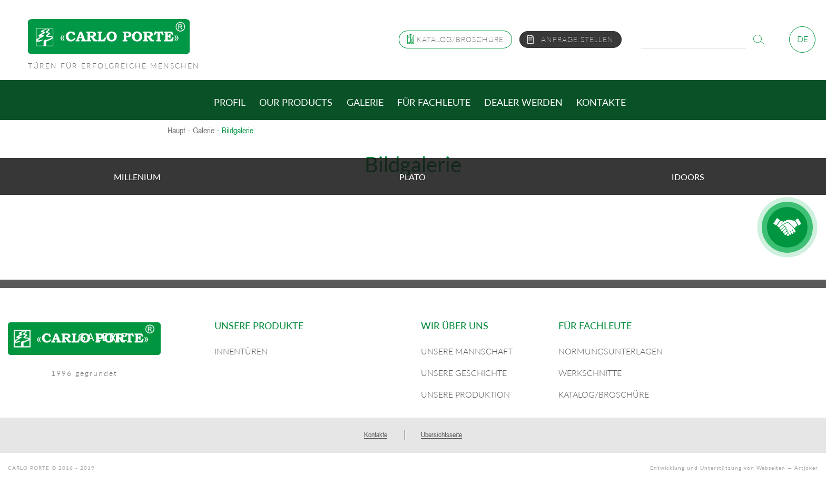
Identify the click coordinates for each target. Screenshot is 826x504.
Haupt (176, 131)
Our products (296, 102)
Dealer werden (523, 102)
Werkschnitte (590, 373)
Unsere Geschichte (464, 373)
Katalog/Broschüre (604, 394)
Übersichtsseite (441, 434)
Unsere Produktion (465, 394)
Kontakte (601, 102)
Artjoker (806, 468)
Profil (230, 102)
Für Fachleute (434, 102)
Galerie (365, 102)
